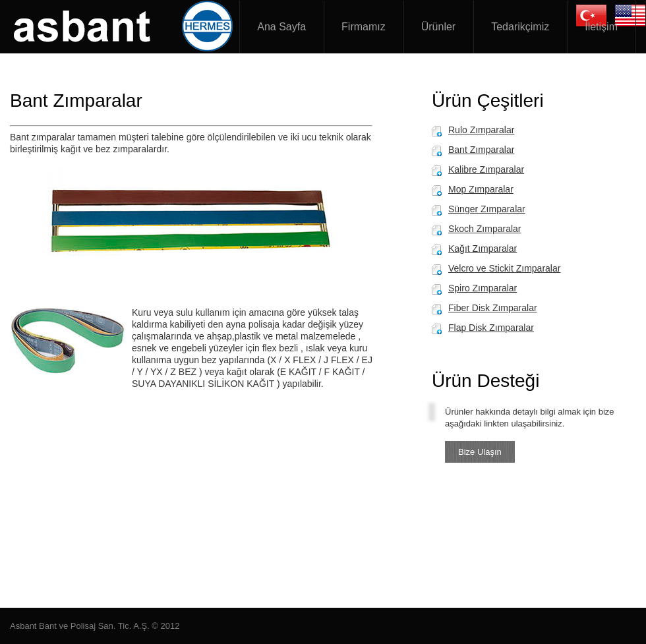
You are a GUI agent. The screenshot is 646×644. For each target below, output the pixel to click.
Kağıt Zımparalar (483, 249)
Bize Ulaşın (480, 452)
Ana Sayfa (281, 27)
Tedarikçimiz (520, 27)
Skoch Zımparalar (484, 229)
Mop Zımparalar (481, 189)
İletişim (601, 27)
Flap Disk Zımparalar (491, 328)
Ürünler (438, 27)
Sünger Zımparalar (487, 209)
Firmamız (364, 27)
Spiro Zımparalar (483, 288)
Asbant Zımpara (125, 26)
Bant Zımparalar (481, 150)
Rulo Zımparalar (481, 130)
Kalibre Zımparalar (486, 169)
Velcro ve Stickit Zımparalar (504, 268)
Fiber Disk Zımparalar (493, 308)
